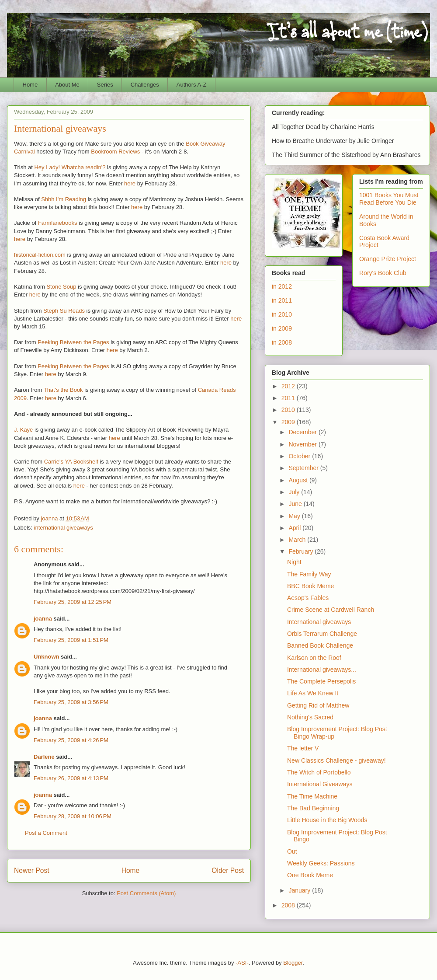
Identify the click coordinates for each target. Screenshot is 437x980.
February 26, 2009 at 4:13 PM (71, 778)
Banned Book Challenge (320, 645)
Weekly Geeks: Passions (321, 863)
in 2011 (282, 300)
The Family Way (309, 574)
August (299, 480)
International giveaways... (322, 670)
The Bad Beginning (313, 808)
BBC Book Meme (310, 586)
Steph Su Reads (64, 311)
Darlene (44, 757)
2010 (289, 410)
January (300, 890)
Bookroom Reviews (115, 152)
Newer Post (32, 870)
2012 (289, 386)
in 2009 (282, 328)
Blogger (293, 963)
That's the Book (63, 390)
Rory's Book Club (383, 273)
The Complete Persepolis (321, 681)
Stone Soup (61, 287)
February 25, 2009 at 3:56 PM (71, 702)
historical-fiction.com (40, 255)
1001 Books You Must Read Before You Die (389, 199)
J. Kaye (23, 430)
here (130, 183)
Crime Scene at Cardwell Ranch (331, 610)
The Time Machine (312, 796)
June (296, 504)
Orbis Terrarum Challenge (322, 634)
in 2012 (282, 286)
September (304, 468)
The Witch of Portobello (319, 772)
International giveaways (319, 622)
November (303, 444)
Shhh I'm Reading (64, 199)
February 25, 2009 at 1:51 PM (71, 640)
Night (294, 562)
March (298, 540)
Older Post (228, 870)
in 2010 (282, 314)
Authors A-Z (192, 85)
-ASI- (242, 963)
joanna (43, 619)
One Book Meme (310, 875)
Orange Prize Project (388, 259)
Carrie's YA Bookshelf (71, 462)
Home (30, 85)
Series (105, 85)
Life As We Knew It (313, 693)
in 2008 (282, 342)
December (303, 432)
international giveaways (64, 528)
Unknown (47, 657)
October (300, 456)
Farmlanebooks (58, 223)
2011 (289, 398)
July (295, 492)
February (302, 551)
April (295, 528)
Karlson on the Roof (314, 658)
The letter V (303, 748)
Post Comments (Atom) (146, 893)
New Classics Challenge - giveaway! (336, 760)
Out (292, 851)
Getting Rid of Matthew (318, 705)
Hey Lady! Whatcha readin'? (70, 167)
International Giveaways (320, 784)
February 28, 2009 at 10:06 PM (73, 816)
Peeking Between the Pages (73, 342)
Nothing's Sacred (310, 717)
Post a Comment (46, 833)
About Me (67, 85)
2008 (289, 905)
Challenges (145, 85)
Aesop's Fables (308, 598)
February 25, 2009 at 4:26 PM (71, 740)
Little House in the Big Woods (327, 820)
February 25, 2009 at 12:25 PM (73, 602)
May (295, 516)
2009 (289, 422)
